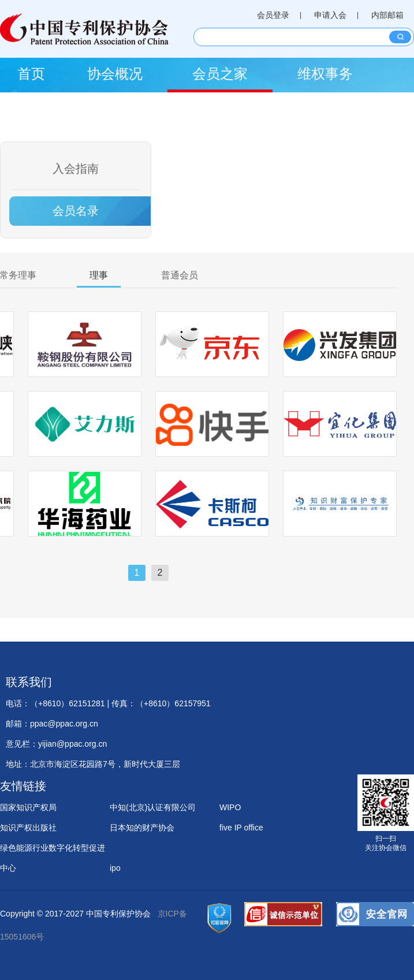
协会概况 (115, 74)
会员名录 (76, 211)
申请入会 (330, 15)
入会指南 (76, 169)
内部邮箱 (387, 15)
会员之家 (220, 74)
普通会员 (180, 275)
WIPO (230, 807)
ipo (115, 868)
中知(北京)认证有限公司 (153, 807)
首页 (31, 74)
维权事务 (325, 74)
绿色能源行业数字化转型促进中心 (53, 851)
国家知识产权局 (28, 807)
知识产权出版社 (28, 828)
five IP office (241, 828)
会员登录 (273, 15)
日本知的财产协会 (142, 828)
